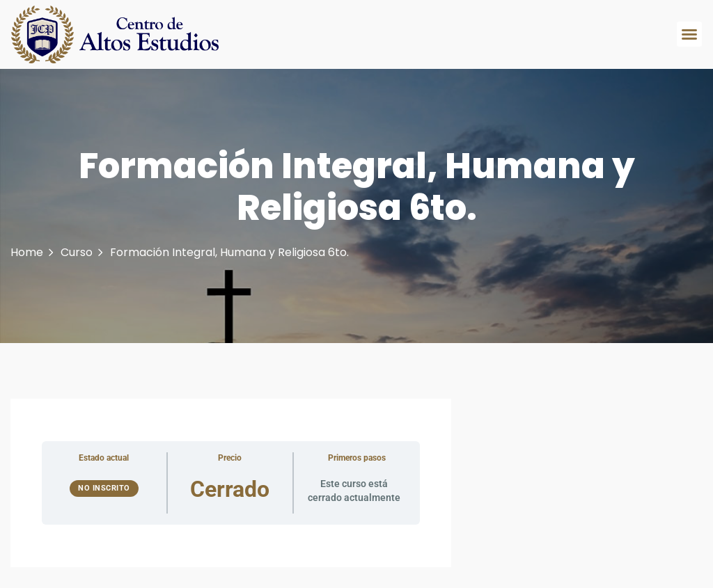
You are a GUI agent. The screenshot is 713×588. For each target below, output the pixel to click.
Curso (77, 252)
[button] (689, 34)
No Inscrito (104, 488)
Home (27, 252)
